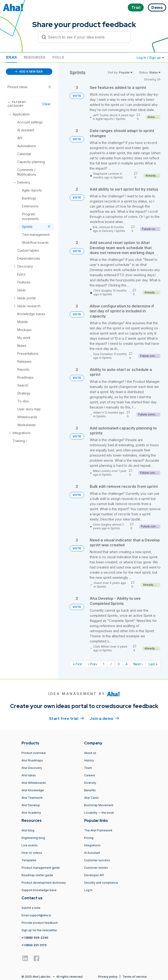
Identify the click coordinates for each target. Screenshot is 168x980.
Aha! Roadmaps (32, 760)
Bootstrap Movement (99, 805)
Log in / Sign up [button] (150, 58)
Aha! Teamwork (32, 798)
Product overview (34, 753)
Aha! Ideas (29, 775)
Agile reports (105, 119)
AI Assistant (92, 853)
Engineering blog (33, 838)
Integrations (92, 845)
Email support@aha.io (36, 915)
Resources (35, 57)
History (89, 760)
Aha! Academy (31, 813)
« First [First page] (77, 664)
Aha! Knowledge (33, 790)
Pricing (89, 838)
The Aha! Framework (98, 830)
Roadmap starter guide (37, 875)
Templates (29, 860)
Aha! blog (28, 830)
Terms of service (135, 977)
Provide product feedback (40, 923)
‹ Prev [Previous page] (93, 664)
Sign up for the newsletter (39, 930)
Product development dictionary (44, 883)
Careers (90, 775)
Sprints (121, 119)
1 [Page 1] (104, 664)
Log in (88, 890)
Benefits (90, 790)
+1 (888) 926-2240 (35, 938)
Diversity (90, 783)
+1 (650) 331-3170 (34, 945)
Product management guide (41, 868)
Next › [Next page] (138, 664)
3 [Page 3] (119, 664)
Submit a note (31, 908)
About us (90, 753)
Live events (30, 845)
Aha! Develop (31, 805)
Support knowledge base (39, 890)
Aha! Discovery (32, 768)
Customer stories (96, 868)
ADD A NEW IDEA (29, 71)
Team (88, 768)
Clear (46, 104)
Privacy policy (108, 977)
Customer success (97, 860)
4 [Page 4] (127, 664)
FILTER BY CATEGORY (17, 104)
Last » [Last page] (153, 664)
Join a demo (104, 718)
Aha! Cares (91, 798)
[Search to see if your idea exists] (86, 37)
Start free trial (67, 718)
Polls (58, 57)
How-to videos (32, 853)
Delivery (108, 231)
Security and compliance (101, 883)
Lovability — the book (99, 813)
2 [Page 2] (111, 664)
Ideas (11, 57)
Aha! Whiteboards (34, 783)
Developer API (94, 875)
